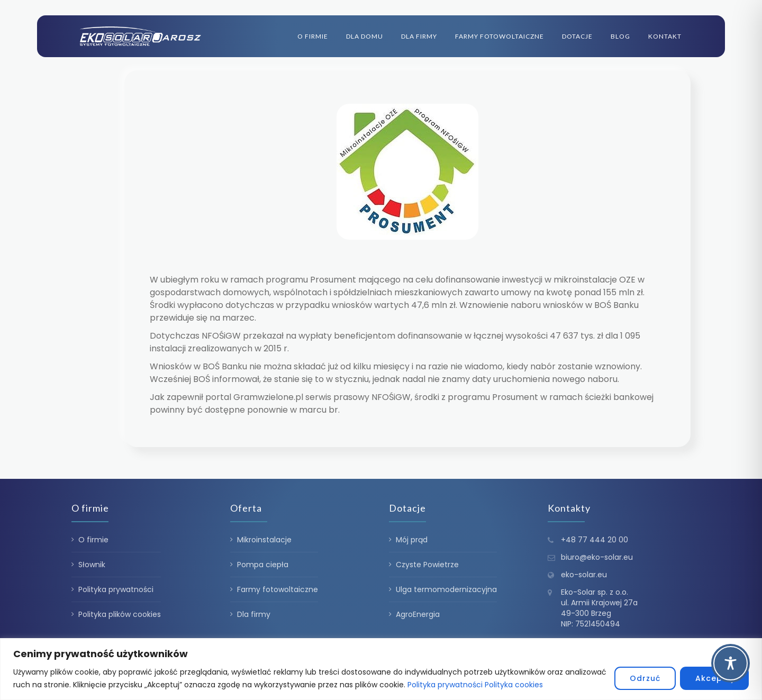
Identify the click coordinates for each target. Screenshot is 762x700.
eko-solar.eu (584, 575)
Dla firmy (419, 36)
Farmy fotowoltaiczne (500, 36)
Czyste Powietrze (427, 565)
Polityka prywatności (445, 685)
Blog (620, 36)
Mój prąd (412, 540)
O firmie (313, 36)
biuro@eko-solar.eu (597, 557)
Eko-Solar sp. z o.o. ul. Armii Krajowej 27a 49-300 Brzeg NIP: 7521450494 (599, 608)
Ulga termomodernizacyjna (446, 589)
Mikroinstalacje (264, 540)
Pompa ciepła (263, 565)
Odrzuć (645, 678)
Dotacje (577, 36)
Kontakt (665, 36)
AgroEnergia (418, 614)
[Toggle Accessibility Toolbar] (731, 663)
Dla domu (365, 36)
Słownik (92, 565)
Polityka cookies (514, 685)
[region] (381, 669)
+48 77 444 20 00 (595, 540)
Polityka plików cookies (120, 614)
